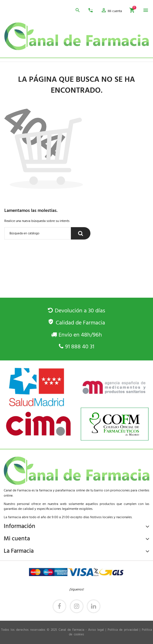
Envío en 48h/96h (76, 335)
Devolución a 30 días (76, 311)
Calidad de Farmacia (76, 323)
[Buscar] (38, 233)
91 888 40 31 (76, 347)
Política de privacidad (123, 630)
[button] (111, 11)
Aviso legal (96, 630)
